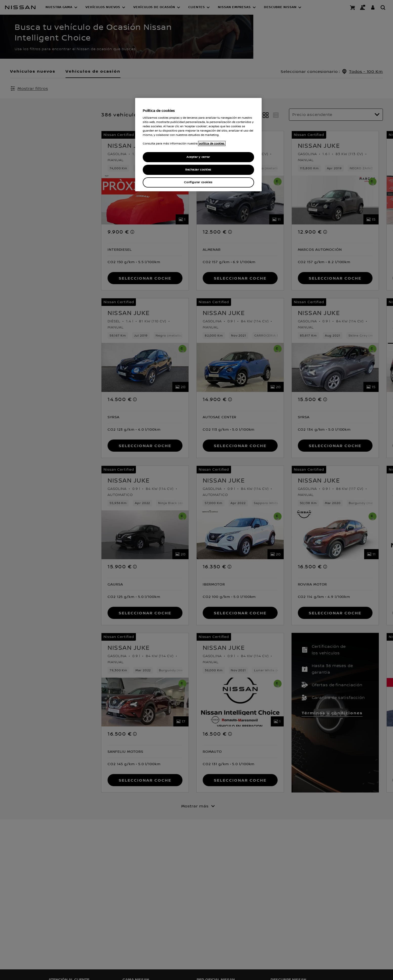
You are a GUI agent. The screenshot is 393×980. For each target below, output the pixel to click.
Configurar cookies (198, 182)
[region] (198, 145)
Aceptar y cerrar (198, 157)
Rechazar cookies (198, 170)
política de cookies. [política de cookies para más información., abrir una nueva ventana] (212, 143)
